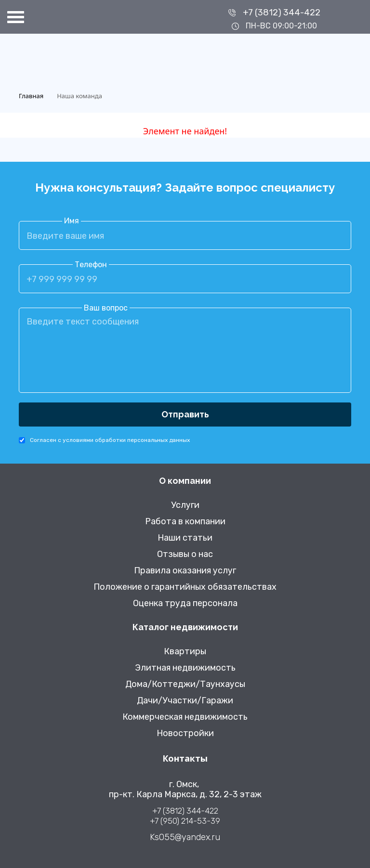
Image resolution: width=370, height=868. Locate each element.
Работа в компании (185, 522)
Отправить (185, 414)
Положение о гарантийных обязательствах (185, 587)
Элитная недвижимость (185, 668)
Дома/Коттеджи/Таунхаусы (185, 684)
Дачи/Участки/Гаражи (185, 701)
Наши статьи (185, 538)
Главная (31, 96)
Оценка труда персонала (185, 603)
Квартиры (185, 652)
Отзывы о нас (185, 554)
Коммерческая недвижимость (185, 717)
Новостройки (185, 733)
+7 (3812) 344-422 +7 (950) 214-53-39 (185, 816)
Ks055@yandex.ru (185, 837)
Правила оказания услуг (185, 571)
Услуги (185, 505)
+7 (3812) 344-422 (282, 13)
